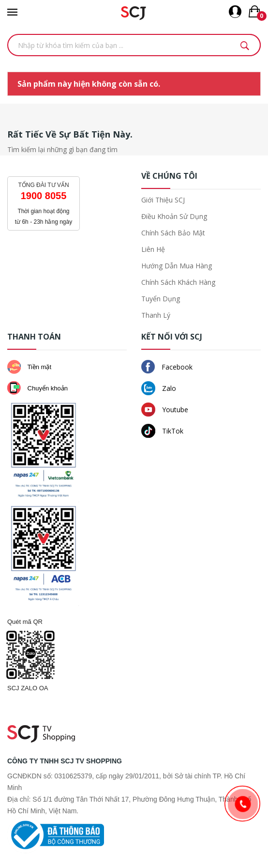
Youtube (165, 410)
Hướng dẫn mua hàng (177, 266)
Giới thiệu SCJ (163, 200)
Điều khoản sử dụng (174, 216)
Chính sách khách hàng (178, 282)
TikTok (162, 431)
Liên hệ (153, 249)
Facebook (167, 367)
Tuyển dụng (161, 299)
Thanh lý (156, 315)
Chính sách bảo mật (173, 233)
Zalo (159, 388)
